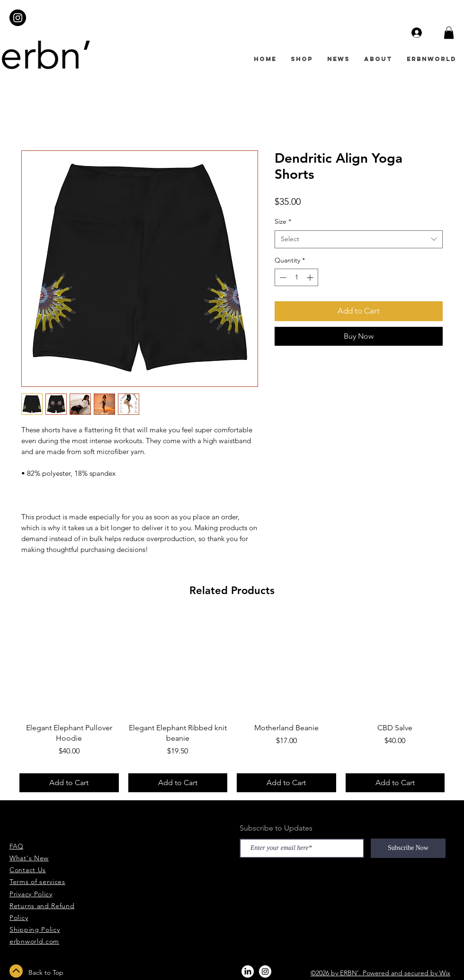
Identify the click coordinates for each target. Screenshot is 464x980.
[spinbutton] (296, 277)
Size (283, 221)
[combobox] (359, 239)
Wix (445, 973)
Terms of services (37, 882)
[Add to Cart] (69, 783)
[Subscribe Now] (408, 848)
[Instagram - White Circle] (265, 971)
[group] (232, 704)
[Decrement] (282, 277)
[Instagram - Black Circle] (18, 18)
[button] (449, 33)
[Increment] (311, 277)
